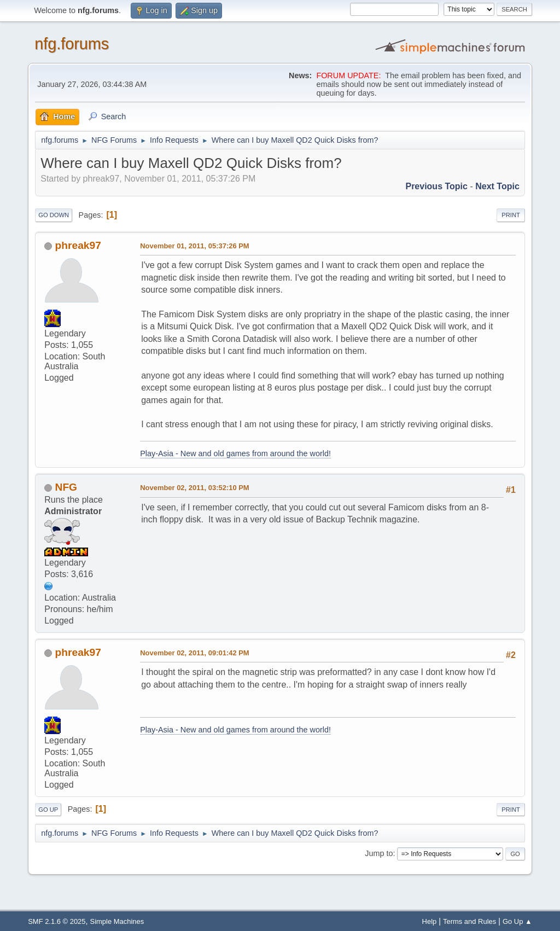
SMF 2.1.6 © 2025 (57, 921)
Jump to (379, 853)
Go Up (48, 810)
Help (430, 921)
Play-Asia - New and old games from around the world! (235, 453)
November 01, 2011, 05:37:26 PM (194, 246)
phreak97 (78, 245)
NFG (66, 487)
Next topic (497, 186)
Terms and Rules (469, 921)
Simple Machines (117, 921)
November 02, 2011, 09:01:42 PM (194, 653)
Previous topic (436, 186)
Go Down (54, 215)
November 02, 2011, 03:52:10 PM (194, 488)
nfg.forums (72, 44)
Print (511, 215)
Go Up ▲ (517, 921)
